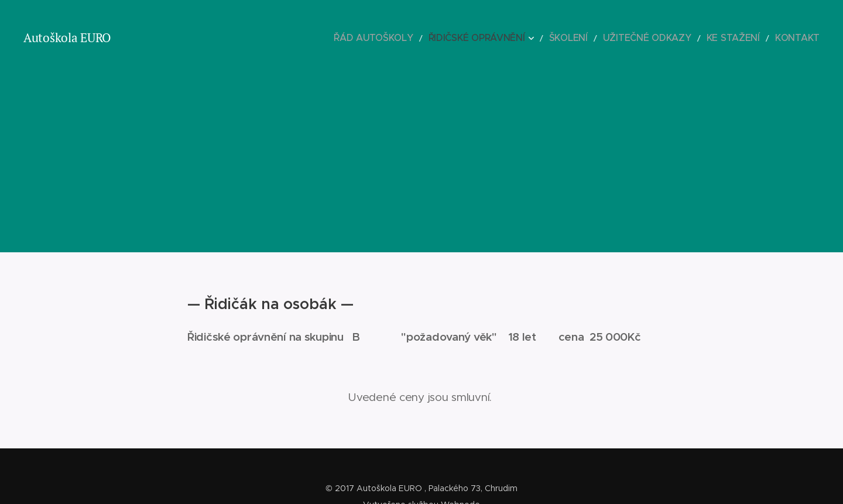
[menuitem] (434, 38)
